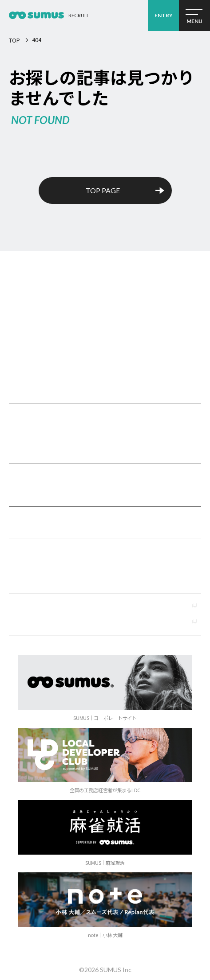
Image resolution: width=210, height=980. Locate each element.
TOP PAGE (103, 190)
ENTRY (164, 15)
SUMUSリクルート (105, 302)
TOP (14, 40)
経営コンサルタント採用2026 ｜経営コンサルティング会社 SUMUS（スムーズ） (36, 16)
